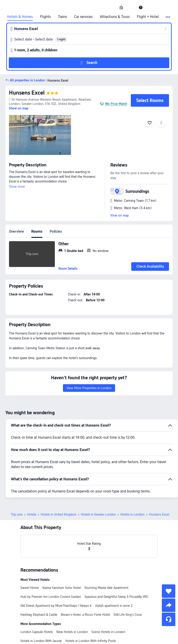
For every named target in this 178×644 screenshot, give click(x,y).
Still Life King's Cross (128, 615)
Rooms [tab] (37, 231)
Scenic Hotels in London (108, 632)
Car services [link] (83, 17)
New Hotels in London (72, 632)
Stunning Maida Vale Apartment (106, 588)
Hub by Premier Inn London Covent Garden (51, 597)
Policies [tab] (56, 231)
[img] (40, 135)
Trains (62, 17)
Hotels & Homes (20, 17)
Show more (17, 186)
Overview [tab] (17, 231)
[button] (131, 7)
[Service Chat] (169, 619)
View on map (120, 215)
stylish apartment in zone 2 (114, 606)
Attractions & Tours (115, 17)
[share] (169, 605)
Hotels (32, 514)
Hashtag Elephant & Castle (39, 615)
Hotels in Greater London (98, 514)
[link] (121, 7)
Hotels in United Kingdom (59, 514)
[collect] (169, 591)
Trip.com (17, 514)
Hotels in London (132, 514)
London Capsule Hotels (37, 632)
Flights (45, 17)
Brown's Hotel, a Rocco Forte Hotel (85, 615)
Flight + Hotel (148, 17)
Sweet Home (30, 588)
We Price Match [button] (116, 104)
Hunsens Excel (57, 80)
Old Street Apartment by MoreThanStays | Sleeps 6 (56, 606)
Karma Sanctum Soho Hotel (62, 588)
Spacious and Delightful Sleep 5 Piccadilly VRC (116, 597)
